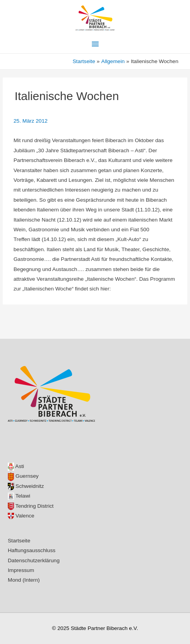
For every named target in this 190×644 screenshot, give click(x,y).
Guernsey (23, 476)
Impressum (21, 570)
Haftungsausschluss (32, 550)
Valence (21, 516)
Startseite (19, 541)
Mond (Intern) (24, 580)
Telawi (19, 496)
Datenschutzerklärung (34, 560)
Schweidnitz (26, 486)
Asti (16, 466)
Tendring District (31, 506)
